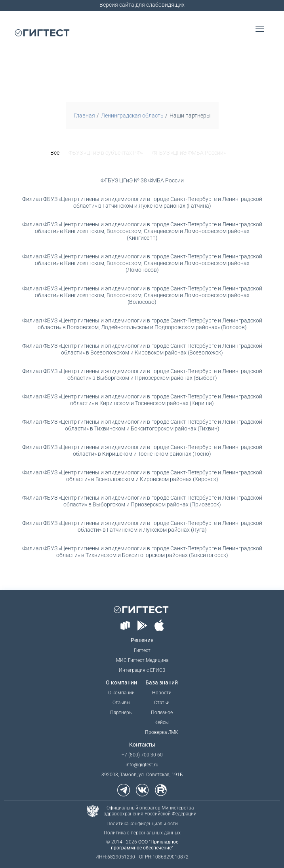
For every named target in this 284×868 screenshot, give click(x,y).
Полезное (162, 713)
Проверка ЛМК (162, 732)
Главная (84, 116)
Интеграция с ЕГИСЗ (142, 670)
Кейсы (162, 722)
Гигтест (142, 650)
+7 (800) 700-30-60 (142, 755)
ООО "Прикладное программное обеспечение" (145, 845)
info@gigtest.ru (142, 765)
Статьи (162, 703)
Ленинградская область (132, 116)
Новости (162, 693)
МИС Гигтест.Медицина (142, 660)
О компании (121, 693)
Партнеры (121, 713)
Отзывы (121, 703)
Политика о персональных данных (142, 833)
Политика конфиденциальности (142, 824)
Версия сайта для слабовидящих (142, 5)
